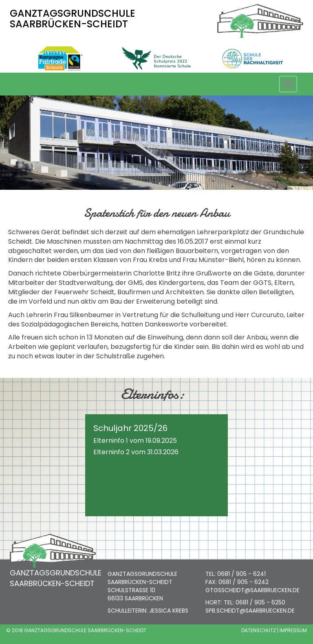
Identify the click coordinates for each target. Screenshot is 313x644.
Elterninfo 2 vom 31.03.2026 (136, 452)
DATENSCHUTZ (259, 630)
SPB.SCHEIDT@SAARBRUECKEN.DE (250, 611)
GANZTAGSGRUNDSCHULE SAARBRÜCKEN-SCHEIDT (73, 19)
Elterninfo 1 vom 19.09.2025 (135, 441)
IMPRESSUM (293, 630)
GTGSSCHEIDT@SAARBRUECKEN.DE (252, 590)
